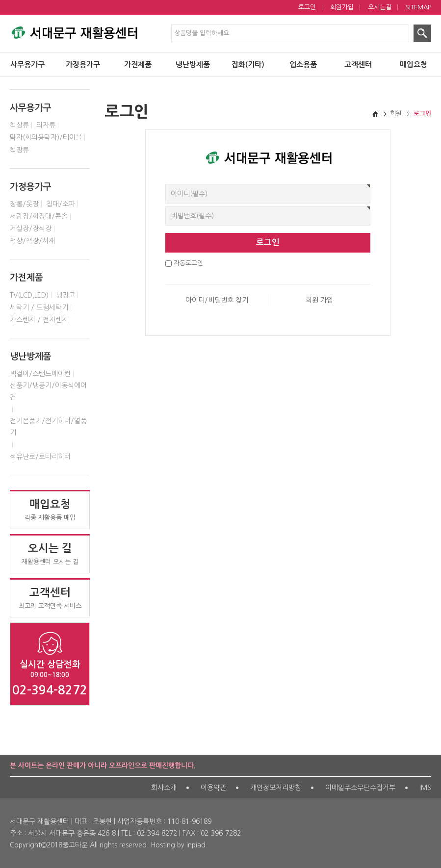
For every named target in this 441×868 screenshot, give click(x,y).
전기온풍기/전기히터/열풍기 (48, 427)
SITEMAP (418, 7)
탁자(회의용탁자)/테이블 (46, 137)
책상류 (19, 125)
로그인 (307, 7)
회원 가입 (319, 300)
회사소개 (164, 788)
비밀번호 (166, 184)
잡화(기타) (248, 64)
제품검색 (0, 0)
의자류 (46, 125)
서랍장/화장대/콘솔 (39, 216)
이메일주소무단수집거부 (360, 788)
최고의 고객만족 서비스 (50, 598)
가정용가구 (83, 64)
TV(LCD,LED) (29, 295)
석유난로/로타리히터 (40, 457)
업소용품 (303, 64)
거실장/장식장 (31, 229)
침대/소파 (61, 204)
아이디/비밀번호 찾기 (217, 300)
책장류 (19, 150)
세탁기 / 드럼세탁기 (39, 307)
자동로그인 (188, 263)
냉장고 (65, 295)
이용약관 (213, 788)
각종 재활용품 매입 (50, 510)
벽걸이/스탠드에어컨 (40, 374)
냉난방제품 (193, 64)
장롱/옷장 (24, 204)
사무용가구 (27, 64)
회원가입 (342, 7)
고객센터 (358, 64)
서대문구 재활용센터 (74, 30)
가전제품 (138, 64)
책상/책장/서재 (32, 241)
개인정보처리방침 (276, 788)
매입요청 (414, 64)
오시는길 (380, 7)
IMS (425, 788)
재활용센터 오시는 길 (50, 554)
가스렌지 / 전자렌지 (39, 320)
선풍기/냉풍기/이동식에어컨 (48, 391)
